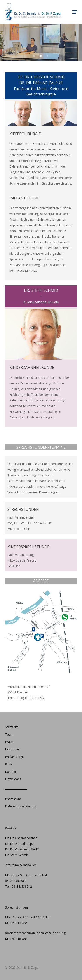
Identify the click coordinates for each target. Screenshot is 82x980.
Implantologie (15, 757)
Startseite (12, 727)
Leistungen (13, 749)
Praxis (9, 742)
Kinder (10, 764)
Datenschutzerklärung (21, 806)
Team (9, 734)
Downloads (13, 779)
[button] (75, 12)
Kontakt (11, 772)
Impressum (13, 799)
